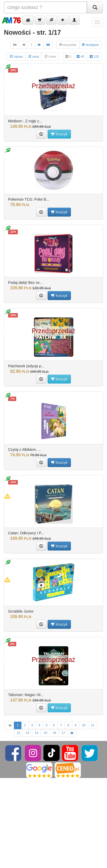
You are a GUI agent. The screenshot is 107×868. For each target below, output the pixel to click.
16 (54, 733)
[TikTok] (52, 753)
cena (34, 56)
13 (27, 733)
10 (84, 725)
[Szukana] (45, 7)
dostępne (90, 45)
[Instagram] (33, 753)
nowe (50, 56)
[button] (28, 20)
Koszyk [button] (59, 134)
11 (93, 725)
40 (80, 56)
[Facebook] (14, 753)
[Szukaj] (95, 7)
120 (94, 56)
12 (18, 733)
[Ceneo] (68, 770)
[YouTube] (71, 753)
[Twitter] (90, 753)
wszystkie (68, 45)
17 (63, 733)
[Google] (39, 770)
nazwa (16, 56)
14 (36, 733)
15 (45, 733)
